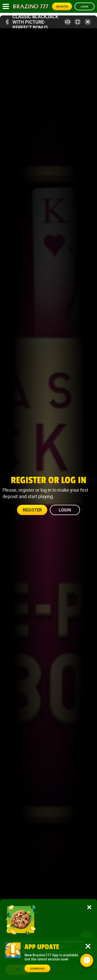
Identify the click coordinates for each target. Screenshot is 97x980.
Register (62, 6)
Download (37, 968)
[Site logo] (31, 6)
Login (84, 6)
